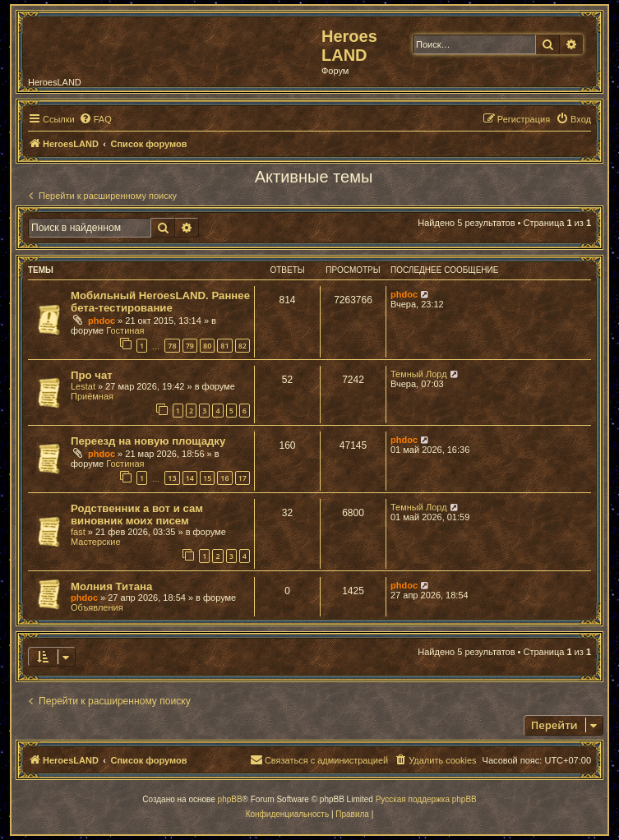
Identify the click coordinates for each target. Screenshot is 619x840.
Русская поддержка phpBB (426, 799)
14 (190, 478)
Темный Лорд (419, 374)
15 (207, 478)
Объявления (97, 607)
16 (224, 478)
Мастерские (96, 542)
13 (172, 478)
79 (190, 346)
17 (243, 478)
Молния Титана (111, 586)
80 (207, 346)
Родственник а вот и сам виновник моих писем (137, 515)
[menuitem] (95, 119)
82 (243, 346)
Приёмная (92, 396)
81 (224, 346)
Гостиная (125, 330)
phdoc (102, 321)
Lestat (83, 386)
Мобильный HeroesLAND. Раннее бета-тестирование (160, 302)
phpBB (230, 799)
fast (78, 532)
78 (172, 346)
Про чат (92, 375)
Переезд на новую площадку (148, 441)
